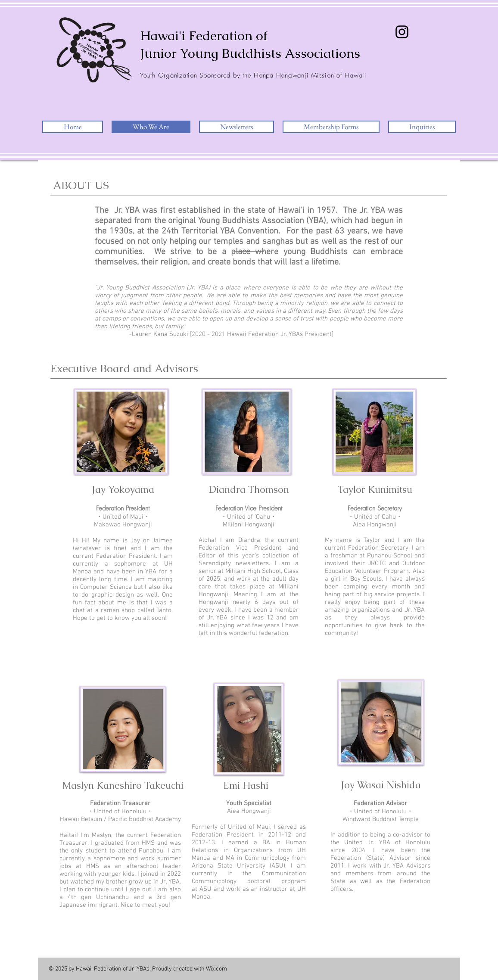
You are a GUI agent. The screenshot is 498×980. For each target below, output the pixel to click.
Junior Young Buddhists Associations (250, 53)
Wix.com (216, 969)
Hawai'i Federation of (204, 36)
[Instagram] (402, 32)
